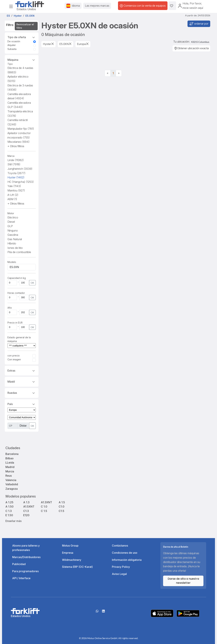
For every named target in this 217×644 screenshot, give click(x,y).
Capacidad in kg (17, 278)
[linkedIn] (103, 612)
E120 (26, 515)
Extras (22, 370)
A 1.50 (9, 507)
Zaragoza (12, 489)
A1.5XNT (29, 507)
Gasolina (13, 235)
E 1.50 (9, 515)
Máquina (22, 60)
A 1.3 (26, 502)
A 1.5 (62, 502)
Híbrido (12, 243)
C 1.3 (9, 511)
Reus (9, 476)
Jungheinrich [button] (20, 169)
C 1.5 (44, 511)
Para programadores (25, 571)
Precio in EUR (15, 323)
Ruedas (22, 393)
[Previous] (108, 73)
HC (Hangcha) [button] (21, 182)
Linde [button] (16, 160)
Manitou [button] (16, 190)
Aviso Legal (119, 574)
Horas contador (16, 293)
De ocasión (14, 41)
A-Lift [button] (13, 195)
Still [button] (14, 164)
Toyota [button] (16, 173)
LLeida (10, 463)
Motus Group (70, 546)
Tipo (10, 64)
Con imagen (14, 359)
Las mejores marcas (97, 6)
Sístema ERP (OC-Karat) (77, 567)
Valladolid (12, 484)
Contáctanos (120, 546)
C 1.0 (44, 507)
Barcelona (12, 454)
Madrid (10, 467)
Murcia (10, 471)
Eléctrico (13, 217)
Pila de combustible (19, 252)
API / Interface (21, 578)
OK (32, 283)
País (22, 404)
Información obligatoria (127, 560)
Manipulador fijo (21, 129)
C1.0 (62, 507)
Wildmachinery (72, 560)
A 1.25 (9, 502)
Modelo (12, 262)
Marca (11, 156)
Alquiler (12, 45)
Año (10, 308)
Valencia (11, 480)
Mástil (22, 381)
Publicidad (19, 564)
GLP (10, 226)
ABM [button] (12, 199)
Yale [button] (14, 186)
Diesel (11, 222)
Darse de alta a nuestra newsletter (183, 581)
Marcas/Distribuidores (26, 557)
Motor (11, 213)
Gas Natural (15, 239)
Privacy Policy (121, 567)
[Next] (119, 73)
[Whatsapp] (97, 612)
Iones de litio (15, 248)
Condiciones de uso (125, 553)
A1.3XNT (46, 502)
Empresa (68, 553)
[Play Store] (188, 613)
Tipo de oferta (22, 37)
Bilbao (9, 458)
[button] (16, 146)
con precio (14, 356)
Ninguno (13, 231)
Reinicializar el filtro (25, 26)
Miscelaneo (18, 142)
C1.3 (26, 511)
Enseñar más (13, 521)
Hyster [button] (16, 177)
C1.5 (61, 511)
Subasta (12, 49)
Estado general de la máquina (19, 339)
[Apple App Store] (162, 613)
